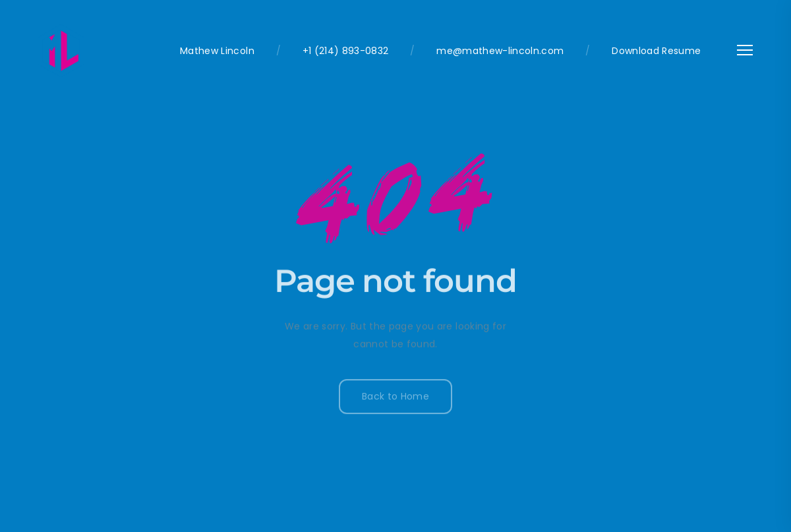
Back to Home (395, 398)
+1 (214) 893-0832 (346, 51)
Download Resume (656, 51)
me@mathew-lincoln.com (500, 51)
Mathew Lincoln (217, 51)
